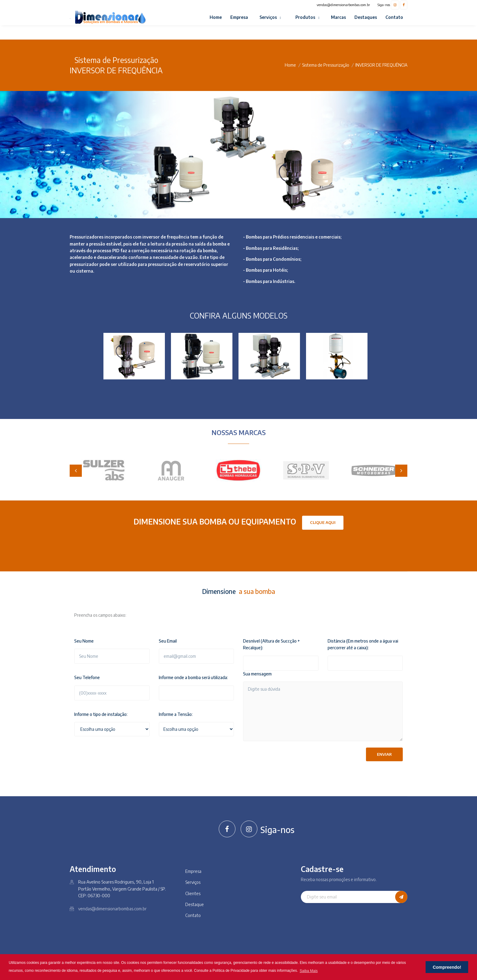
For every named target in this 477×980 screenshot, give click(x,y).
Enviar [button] (384, 754)
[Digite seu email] (348, 897)
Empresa (239, 17)
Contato (394, 17)
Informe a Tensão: (176, 714)
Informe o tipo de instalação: (101, 714)
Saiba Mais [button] (309, 971)
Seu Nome (84, 641)
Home (216, 17)
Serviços (269, 17)
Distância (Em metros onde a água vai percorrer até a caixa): (363, 644)
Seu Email (168, 641)
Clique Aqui (323, 522)
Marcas (338, 17)
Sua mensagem (257, 674)
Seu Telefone (87, 677)
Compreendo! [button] (447, 967)
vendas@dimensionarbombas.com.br (343, 5)
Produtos (306, 17)
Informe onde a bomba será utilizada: (193, 677)
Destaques (366, 17)
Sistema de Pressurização (326, 65)
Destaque (195, 904)
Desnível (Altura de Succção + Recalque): (272, 644)
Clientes (193, 893)
